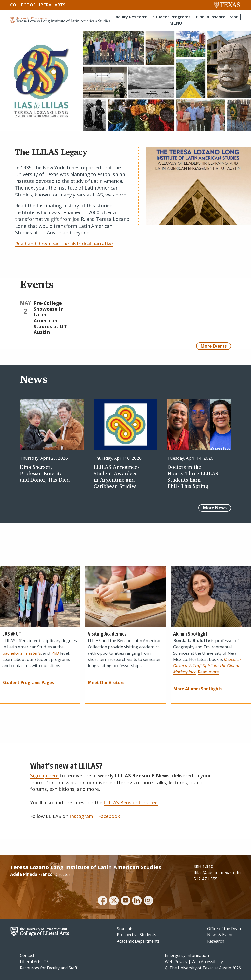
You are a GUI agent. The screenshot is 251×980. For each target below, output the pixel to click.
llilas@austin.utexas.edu (217, 873)
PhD (55, 653)
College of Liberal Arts (38, 5)
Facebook (109, 816)
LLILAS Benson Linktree (131, 803)
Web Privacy (176, 962)
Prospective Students (136, 935)
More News (215, 508)
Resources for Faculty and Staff (49, 968)
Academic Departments (138, 941)
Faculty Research (130, 17)
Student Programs (172, 17)
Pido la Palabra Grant (217, 17)
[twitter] (114, 901)
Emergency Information (187, 955)
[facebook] (103, 901)
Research (216, 941)
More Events (214, 346)
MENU (176, 23)
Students (125, 929)
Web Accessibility (207, 962)
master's (33, 653)
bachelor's (12, 653)
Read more (208, 672)
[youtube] (125, 901)
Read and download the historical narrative (64, 244)
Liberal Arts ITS (34, 962)
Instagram (81, 816)
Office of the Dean (224, 929)
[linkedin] (137, 901)
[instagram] (148, 901)
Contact (27, 955)
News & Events (221, 935)
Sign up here (44, 776)
